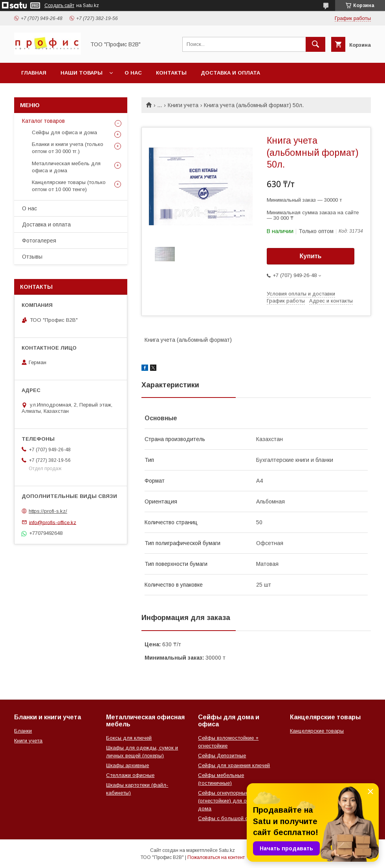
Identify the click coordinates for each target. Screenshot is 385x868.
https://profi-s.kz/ (48, 511)
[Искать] (315, 44)
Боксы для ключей (129, 738)
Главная (34, 73)
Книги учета (183, 105)
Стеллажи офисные (130, 775)
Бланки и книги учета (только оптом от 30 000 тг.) (68, 148)
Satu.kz (227, 850)
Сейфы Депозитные (222, 756)
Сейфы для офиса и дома (64, 132)
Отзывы (32, 257)
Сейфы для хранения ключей (234, 765)
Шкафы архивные (127, 765)
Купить (311, 256)
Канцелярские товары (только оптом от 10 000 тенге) (69, 186)
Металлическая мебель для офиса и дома (66, 167)
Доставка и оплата (230, 73)
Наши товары (82, 73)
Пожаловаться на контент (216, 857)
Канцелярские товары (317, 731)
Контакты (171, 73)
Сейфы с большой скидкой (231, 818)
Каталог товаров (43, 121)
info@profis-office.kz (53, 522)
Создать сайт (59, 5)
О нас (133, 73)
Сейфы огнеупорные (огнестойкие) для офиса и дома (231, 801)
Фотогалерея (39, 241)
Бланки (23, 731)
